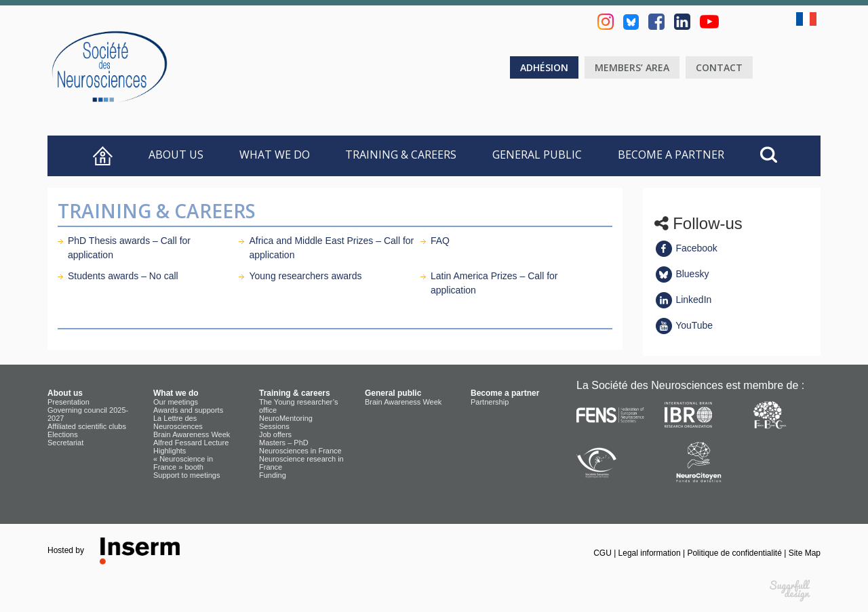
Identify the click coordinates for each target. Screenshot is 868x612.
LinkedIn (683, 300)
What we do (275, 155)
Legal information (651, 553)
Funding (273, 475)
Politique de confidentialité (735, 553)
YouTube (684, 325)
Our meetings (176, 402)
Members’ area (632, 67)
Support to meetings (186, 475)
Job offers (275, 434)
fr (808, 19)
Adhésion (544, 67)
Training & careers (401, 155)
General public (537, 155)
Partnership (490, 402)
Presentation (68, 402)
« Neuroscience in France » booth (183, 463)
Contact (719, 67)
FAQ (440, 241)
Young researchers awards (305, 276)
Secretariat (65, 443)
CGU (604, 553)
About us (176, 155)
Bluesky (682, 274)
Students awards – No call (123, 276)
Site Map (805, 553)
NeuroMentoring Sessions (286, 422)
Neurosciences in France (300, 451)
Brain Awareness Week (192, 434)
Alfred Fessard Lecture (191, 443)
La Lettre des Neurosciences (178, 422)
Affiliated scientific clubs (87, 426)
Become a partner (671, 155)
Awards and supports (188, 410)
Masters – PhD (284, 443)
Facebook (686, 248)
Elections (63, 434)
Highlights (170, 451)
